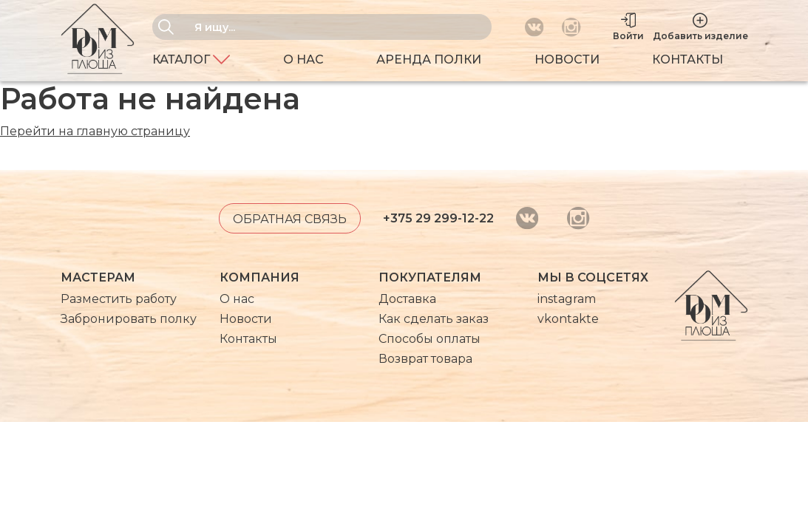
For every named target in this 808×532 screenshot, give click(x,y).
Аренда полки (429, 59)
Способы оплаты (430, 339)
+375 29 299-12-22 (438, 218)
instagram (567, 299)
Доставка (407, 299)
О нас (303, 59)
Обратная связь (290, 219)
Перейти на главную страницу (95, 131)
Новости (567, 59)
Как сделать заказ (434, 319)
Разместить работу (119, 299)
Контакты (688, 59)
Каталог (191, 59)
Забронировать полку (129, 319)
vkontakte (568, 319)
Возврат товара (425, 359)
